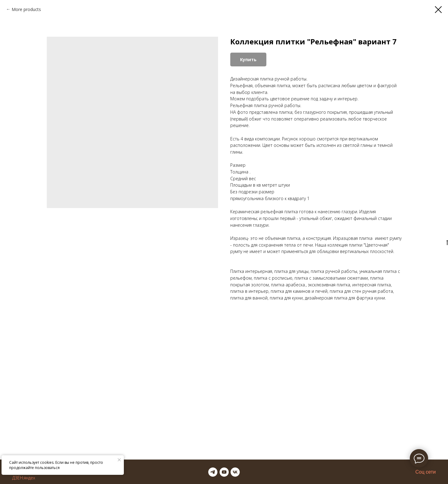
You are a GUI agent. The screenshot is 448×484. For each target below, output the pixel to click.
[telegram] (213, 472)
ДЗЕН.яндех (24, 478)
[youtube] (224, 472)
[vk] (235, 472)
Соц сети (426, 472)
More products (26, 9)
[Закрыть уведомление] (119, 460)
